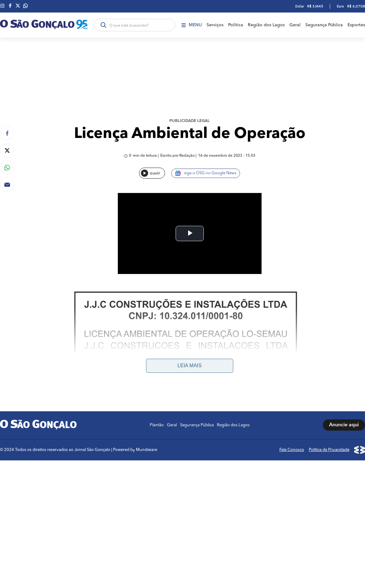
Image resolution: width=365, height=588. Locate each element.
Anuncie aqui (344, 344)
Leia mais (190, 285)
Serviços (215, 25)
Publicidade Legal (190, 121)
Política (236, 25)
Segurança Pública (324, 25)
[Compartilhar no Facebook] (7, 133)
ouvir (150, 173)
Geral (295, 25)
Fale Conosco (292, 369)
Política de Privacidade (329, 369)
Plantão (157, 344)
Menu (192, 25)
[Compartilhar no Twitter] (7, 150)
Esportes (356, 25)
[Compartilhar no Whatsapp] (7, 167)
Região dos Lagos (266, 25)
